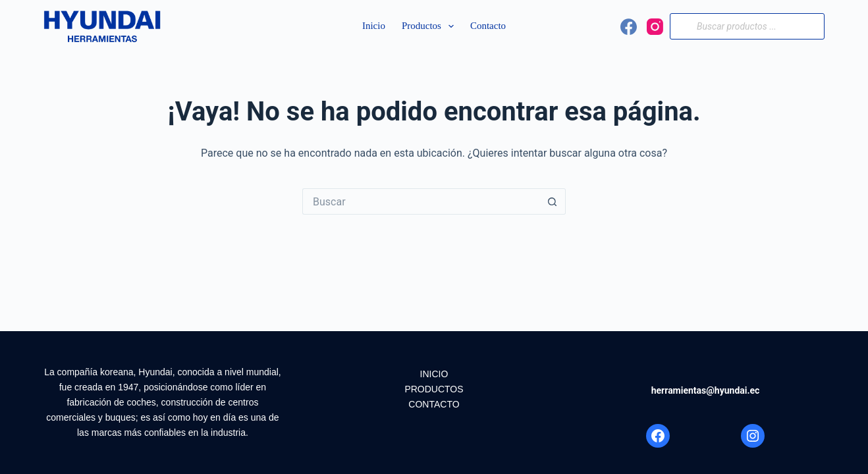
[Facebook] (629, 27)
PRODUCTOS (434, 389)
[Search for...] (421, 201)
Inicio (374, 26)
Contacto (488, 26)
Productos (430, 26)
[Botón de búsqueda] (553, 201)
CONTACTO (434, 404)
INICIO (434, 374)
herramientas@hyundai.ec (706, 390)
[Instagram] (655, 27)
